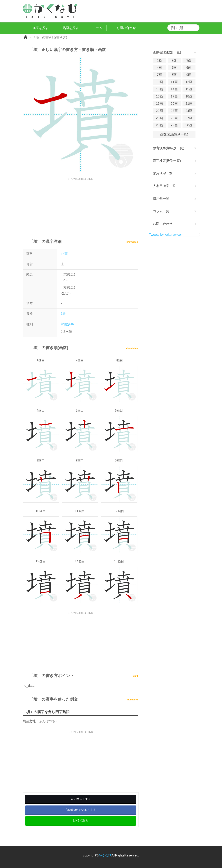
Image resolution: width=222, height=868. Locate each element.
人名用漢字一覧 (164, 186)
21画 (189, 104)
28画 (159, 125)
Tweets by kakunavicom (166, 235)
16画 (159, 96)
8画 (174, 75)
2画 (174, 60)
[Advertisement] (80, 206)
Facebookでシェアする (80, 810)
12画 (189, 82)
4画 (159, 68)
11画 (174, 82)
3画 (189, 60)
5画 (174, 68)
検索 (196, 28)
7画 (159, 75)
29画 (174, 125)
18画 (189, 96)
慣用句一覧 (161, 199)
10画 (159, 82)
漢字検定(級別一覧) (167, 161)
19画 (159, 104)
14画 (174, 89)
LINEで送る (81, 821)
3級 (63, 314)
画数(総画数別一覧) (174, 134)
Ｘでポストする (81, 799)
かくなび (105, 855)
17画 (174, 96)
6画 (189, 68)
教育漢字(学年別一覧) (169, 148)
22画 (159, 111)
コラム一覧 (161, 211)
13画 (159, 89)
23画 (174, 111)
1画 (159, 60)
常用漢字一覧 (163, 173)
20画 (174, 104)
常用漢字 (67, 324)
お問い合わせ (163, 224)
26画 (174, 118)
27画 (189, 118)
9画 (189, 75)
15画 (64, 254)
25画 (159, 118)
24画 (189, 111)
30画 (189, 125)
